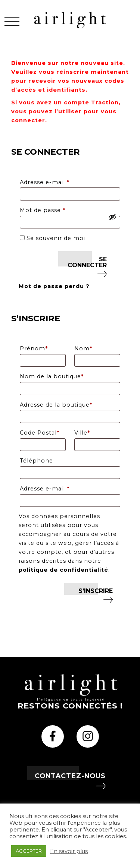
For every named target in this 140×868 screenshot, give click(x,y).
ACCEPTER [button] (29, 851)
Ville (82, 433)
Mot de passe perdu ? (54, 286)
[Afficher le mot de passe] (112, 217)
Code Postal (40, 433)
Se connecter (87, 262)
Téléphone (36, 461)
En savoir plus (69, 851)
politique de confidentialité (63, 570)
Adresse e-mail (62, 181)
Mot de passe (60, 209)
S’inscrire (96, 591)
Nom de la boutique (52, 376)
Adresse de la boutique (56, 405)
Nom (83, 348)
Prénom (34, 348)
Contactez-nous (70, 776)
